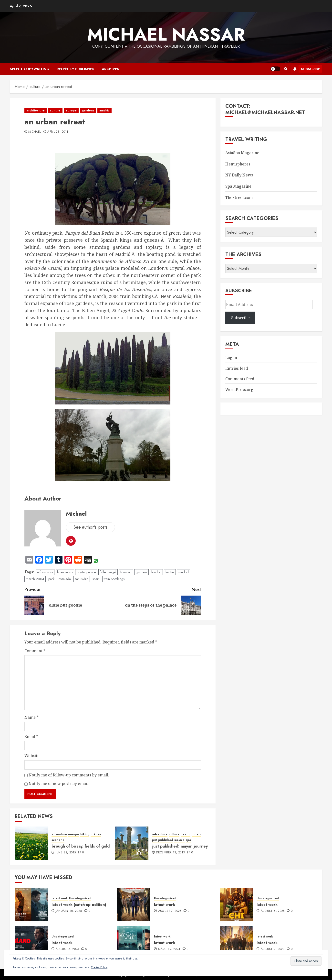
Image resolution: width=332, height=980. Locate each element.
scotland (58, 840)
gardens (88, 110)
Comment (35, 651)
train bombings (114, 579)
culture (55, 110)
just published (163, 840)
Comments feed (240, 379)
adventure (59, 834)
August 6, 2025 (273, 911)
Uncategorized (80, 898)
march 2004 (35, 579)
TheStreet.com (239, 197)
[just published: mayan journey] (132, 843)
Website (32, 756)
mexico (179, 840)
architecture (36, 110)
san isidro (82, 579)
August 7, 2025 (170, 911)
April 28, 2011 (58, 132)
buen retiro (65, 572)
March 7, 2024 (169, 949)
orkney (96, 834)
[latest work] (134, 904)
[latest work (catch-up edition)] (31, 904)
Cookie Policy (99, 967)
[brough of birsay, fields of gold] (31, 843)
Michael (35, 132)
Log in (231, 358)
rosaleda (65, 579)
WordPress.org (239, 390)
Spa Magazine (238, 186)
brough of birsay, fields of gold (81, 846)
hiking (85, 834)
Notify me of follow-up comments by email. (69, 775)
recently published (76, 69)
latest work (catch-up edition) (79, 905)
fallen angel (108, 572)
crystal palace (86, 572)
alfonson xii (45, 572)
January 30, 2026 (69, 911)
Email (31, 737)
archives (110, 69)
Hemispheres (238, 164)
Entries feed (237, 368)
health (186, 834)
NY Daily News (239, 175)
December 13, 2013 (170, 853)
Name (31, 717)
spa (188, 840)
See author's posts (90, 527)
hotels (196, 834)
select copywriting (30, 69)
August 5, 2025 (67, 949)
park (51, 579)
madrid (104, 110)
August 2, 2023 (273, 949)
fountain (126, 572)
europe (71, 110)
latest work (60, 898)
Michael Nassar (166, 34)
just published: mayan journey (180, 846)
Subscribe (306, 69)
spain (96, 579)
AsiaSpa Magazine (242, 153)
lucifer (170, 572)
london (156, 572)
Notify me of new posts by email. (59, 784)
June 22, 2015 (66, 853)
